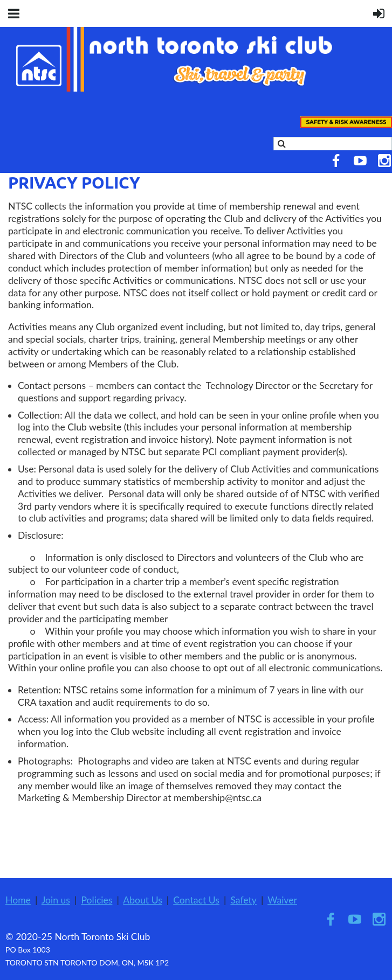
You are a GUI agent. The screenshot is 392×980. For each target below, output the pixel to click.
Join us (56, 900)
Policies (97, 900)
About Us (142, 900)
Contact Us (196, 900)
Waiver (282, 900)
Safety (243, 900)
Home (18, 900)
